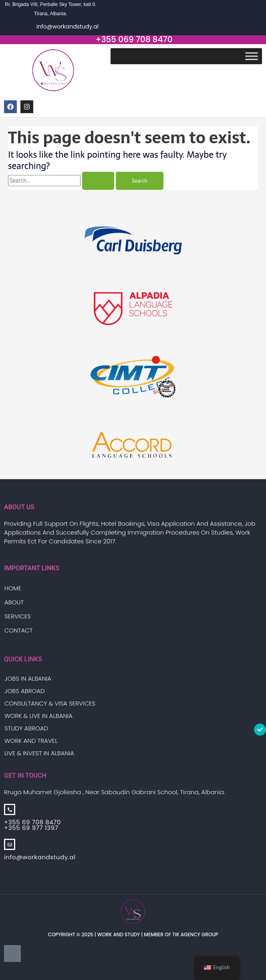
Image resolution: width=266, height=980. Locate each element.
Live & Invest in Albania (39, 753)
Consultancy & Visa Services (50, 703)
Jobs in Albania (28, 678)
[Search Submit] (98, 181)
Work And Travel (31, 741)
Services (18, 616)
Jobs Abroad (25, 691)
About (14, 602)
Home (13, 588)
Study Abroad (26, 728)
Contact (19, 630)
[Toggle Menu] (252, 56)
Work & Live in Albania (38, 716)
